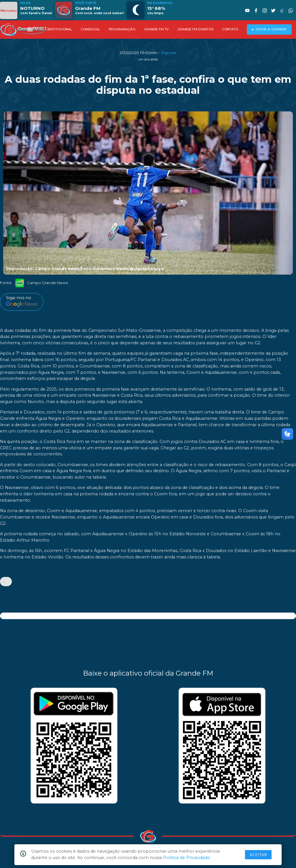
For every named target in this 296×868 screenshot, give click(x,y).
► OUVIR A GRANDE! (269, 29)
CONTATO (230, 29)
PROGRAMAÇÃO (122, 29)
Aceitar (258, 855)
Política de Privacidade (186, 858)
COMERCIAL (90, 29)
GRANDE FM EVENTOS (195, 29)
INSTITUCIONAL (60, 29)
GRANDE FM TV (156, 29)
